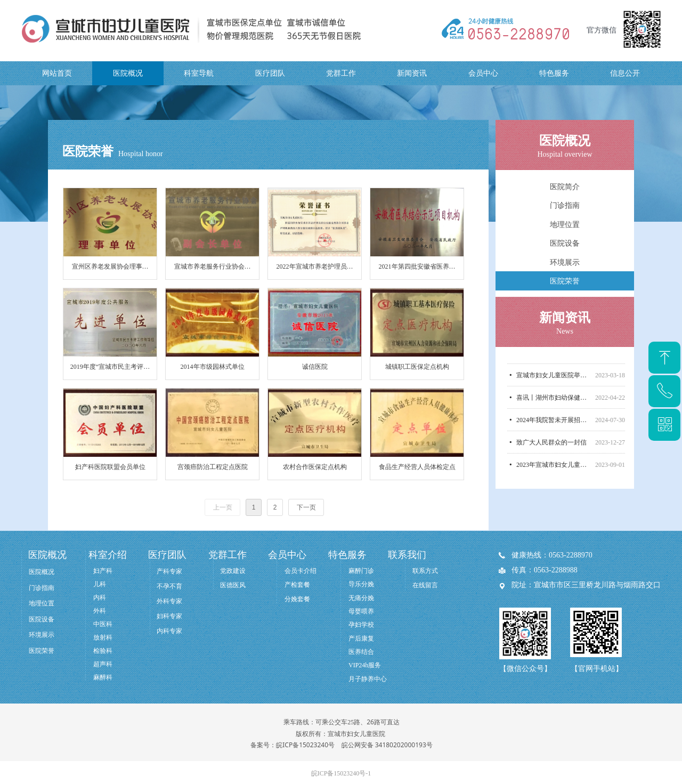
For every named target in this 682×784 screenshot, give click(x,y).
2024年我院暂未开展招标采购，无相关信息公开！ (554, 424)
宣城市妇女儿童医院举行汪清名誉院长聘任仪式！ (554, 379)
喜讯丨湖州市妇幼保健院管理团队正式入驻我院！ (554, 402)
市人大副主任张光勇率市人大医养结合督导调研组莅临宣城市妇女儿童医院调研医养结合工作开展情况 (554, 357)
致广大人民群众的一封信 (551, 447)
